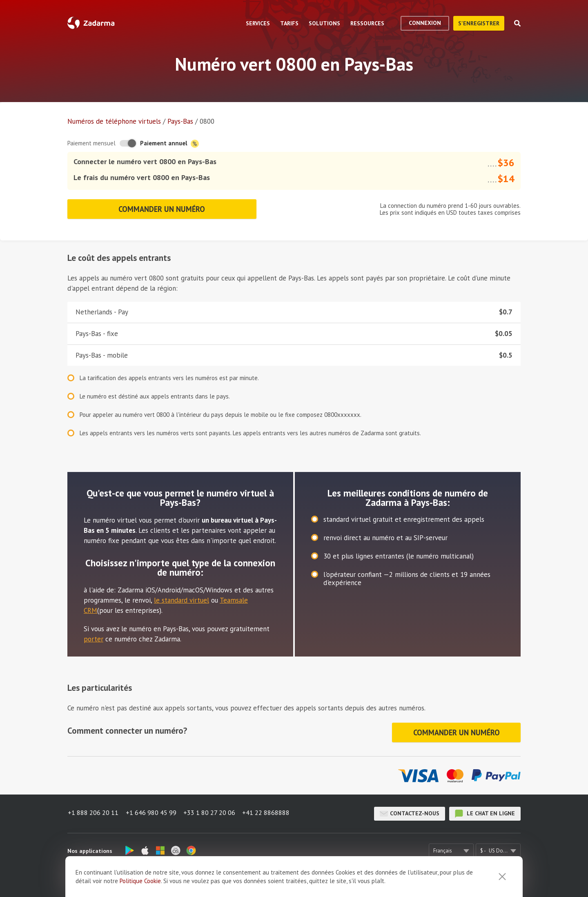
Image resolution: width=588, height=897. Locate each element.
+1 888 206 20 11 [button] (93, 809)
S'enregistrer (479, 23)
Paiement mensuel (91, 143)
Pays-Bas (180, 121)
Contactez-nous (410, 809)
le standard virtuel (182, 598)
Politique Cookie (140, 881)
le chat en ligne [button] (485, 809)
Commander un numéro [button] (162, 208)
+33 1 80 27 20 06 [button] (211, 809)
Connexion (425, 23)
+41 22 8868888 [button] (269, 809)
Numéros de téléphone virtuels (114, 121)
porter (94, 637)
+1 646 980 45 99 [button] (151, 809)
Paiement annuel (169, 144)
